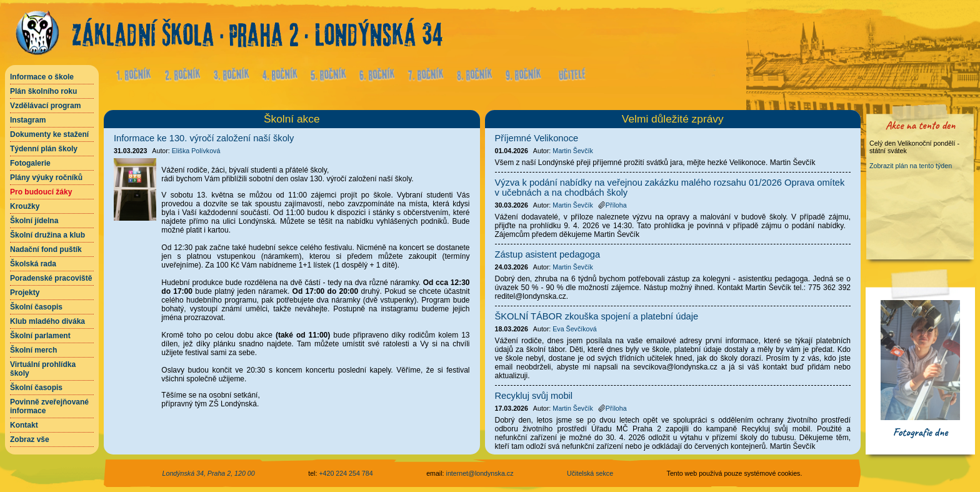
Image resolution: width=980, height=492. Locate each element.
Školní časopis (36, 307)
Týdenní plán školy (44, 149)
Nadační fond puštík (46, 249)
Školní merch (33, 350)
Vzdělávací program (45, 106)
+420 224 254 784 (346, 473)
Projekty (25, 293)
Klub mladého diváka (47, 321)
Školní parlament (40, 336)
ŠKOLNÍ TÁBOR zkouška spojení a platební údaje (597, 316)
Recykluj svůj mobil (534, 396)
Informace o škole (42, 77)
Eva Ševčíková (574, 329)
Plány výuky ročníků (46, 178)
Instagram (28, 120)
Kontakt (24, 425)
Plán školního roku (43, 91)
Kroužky (25, 206)
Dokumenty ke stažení (49, 134)
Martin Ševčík (573, 151)
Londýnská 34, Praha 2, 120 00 (209, 473)
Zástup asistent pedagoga (548, 254)
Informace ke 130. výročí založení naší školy (204, 138)
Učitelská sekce (590, 473)
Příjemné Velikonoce (537, 138)
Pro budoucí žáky (41, 192)
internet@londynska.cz (480, 473)
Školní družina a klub (47, 235)
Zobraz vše (30, 439)
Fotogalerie (30, 163)
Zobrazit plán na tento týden (911, 166)
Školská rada (33, 264)
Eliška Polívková (196, 151)
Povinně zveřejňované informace (49, 406)
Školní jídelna (34, 221)
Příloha (612, 205)
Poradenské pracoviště (51, 278)
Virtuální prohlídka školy (43, 369)
